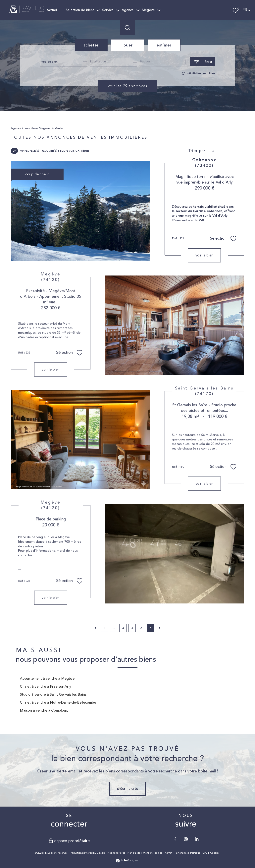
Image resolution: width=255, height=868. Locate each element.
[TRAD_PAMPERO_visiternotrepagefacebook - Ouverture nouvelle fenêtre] (175, 839)
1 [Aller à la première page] (104, 628)
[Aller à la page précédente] (95, 628)
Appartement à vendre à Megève (47, 678)
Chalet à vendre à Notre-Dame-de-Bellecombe (58, 702)
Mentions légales (153, 853)
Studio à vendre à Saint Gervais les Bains (53, 694)
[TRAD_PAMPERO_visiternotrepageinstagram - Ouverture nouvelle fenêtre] (186, 839)
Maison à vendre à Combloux (44, 710)
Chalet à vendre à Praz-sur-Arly (46, 686)
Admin (168, 853)
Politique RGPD (199, 853)
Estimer (164, 45)
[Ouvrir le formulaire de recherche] (203, 62)
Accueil (52, 10)
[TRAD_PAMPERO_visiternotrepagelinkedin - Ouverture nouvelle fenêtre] (197, 839)
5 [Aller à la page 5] (141, 628)
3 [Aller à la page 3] (123, 628)
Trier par (197, 151)
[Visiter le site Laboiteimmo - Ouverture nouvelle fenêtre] (127, 861)
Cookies (215, 853)
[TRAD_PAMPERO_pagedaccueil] (27, 14)
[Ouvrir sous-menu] (98, 10)
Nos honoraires (116, 853)
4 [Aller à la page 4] (132, 628)
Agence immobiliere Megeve (30, 128)
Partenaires (181, 853)
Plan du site (134, 853)
